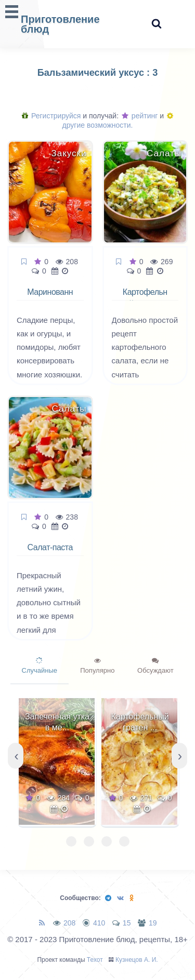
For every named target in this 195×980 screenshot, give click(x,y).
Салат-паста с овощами (50, 553)
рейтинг (140, 116)
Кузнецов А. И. (137, 960)
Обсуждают (155, 666)
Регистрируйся (51, 116)
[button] (71, 841)
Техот (95, 960)
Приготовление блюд (60, 24)
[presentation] (16, 756)
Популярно (97, 666)
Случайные (40, 666)
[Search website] (157, 24)
